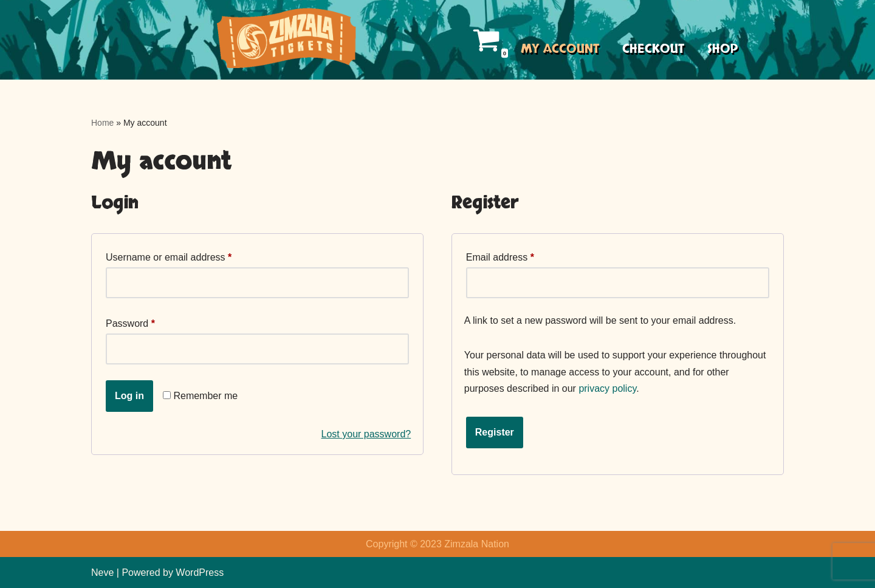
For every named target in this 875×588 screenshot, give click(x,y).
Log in (129, 396)
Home (102, 123)
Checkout (653, 49)
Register (495, 432)
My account (560, 49)
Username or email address (169, 255)
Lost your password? (366, 434)
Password (130, 321)
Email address (500, 255)
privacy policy (607, 388)
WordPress (200, 573)
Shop (723, 49)
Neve (102, 573)
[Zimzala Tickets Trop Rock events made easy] (284, 40)
